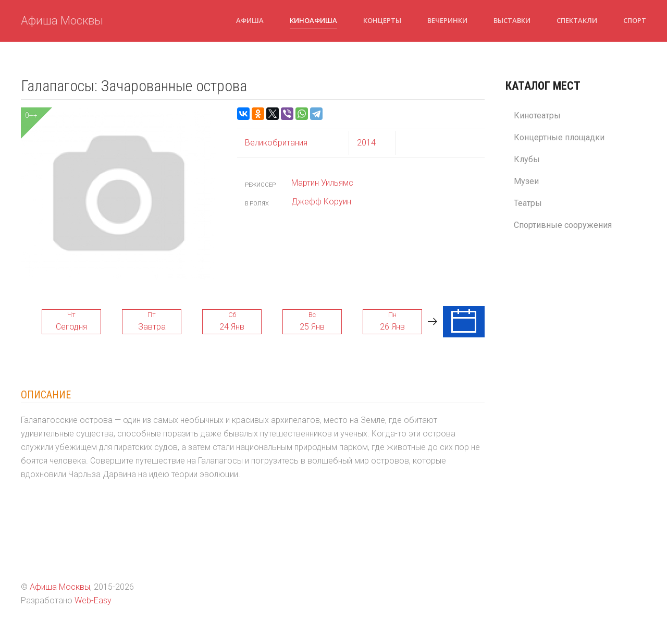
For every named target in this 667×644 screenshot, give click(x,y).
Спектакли (577, 20)
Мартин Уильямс (322, 183)
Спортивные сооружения (563, 225)
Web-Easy (93, 600)
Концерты (382, 20)
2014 (366, 143)
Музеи (526, 181)
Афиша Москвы (62, 21)
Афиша (250, 20)
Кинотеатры (537, 116)
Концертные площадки (559, 137)
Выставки (512, 20)
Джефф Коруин (321, 202)
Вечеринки (447, 20)
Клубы (527, 159)
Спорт (635, 20)
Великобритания (276, 143)
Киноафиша (313, 20)
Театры (528, 203)
